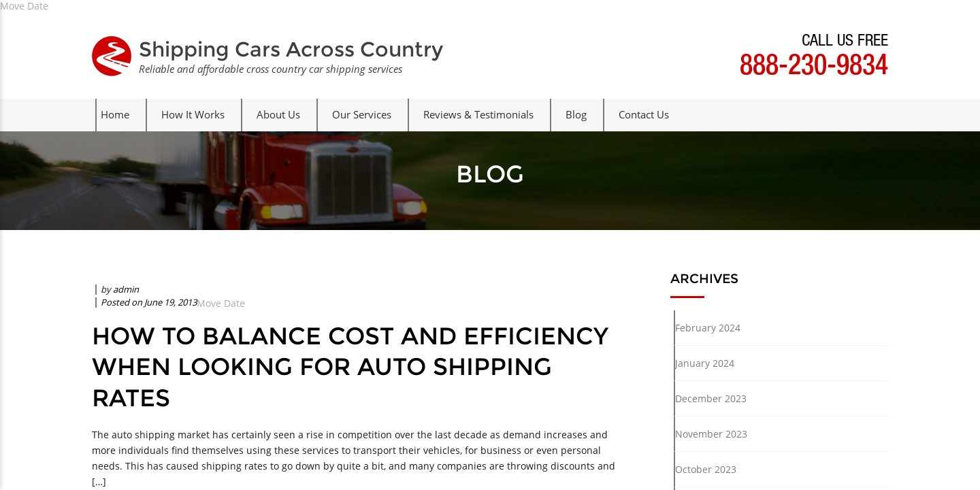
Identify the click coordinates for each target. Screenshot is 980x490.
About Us (278, 114)
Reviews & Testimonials (478, 114)
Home (115, 114)
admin (126, 289)
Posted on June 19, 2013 (149, 302)
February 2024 (708, 328)
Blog (576, 114)
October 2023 (706, 469)
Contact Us (644, 114)
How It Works (193, 114)
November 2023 (711, 434)
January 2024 (705, 363)
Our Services (362, 114)
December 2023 (711, 398)
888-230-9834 (814, 68)
